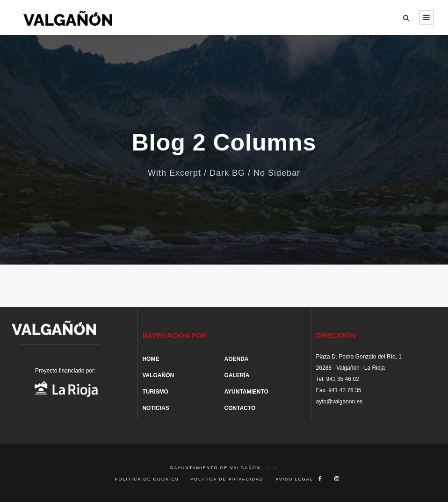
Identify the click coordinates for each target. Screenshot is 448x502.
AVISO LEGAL (294, 479)
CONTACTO (240, 408)
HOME (151, 359)
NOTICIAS (155, 408)
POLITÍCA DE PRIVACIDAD (227, 479)
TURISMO (155, 392)
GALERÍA (237, 375)
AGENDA (236, 359)
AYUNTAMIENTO (246, 392)
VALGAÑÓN (158, 375)
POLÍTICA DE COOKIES (148, 479)
